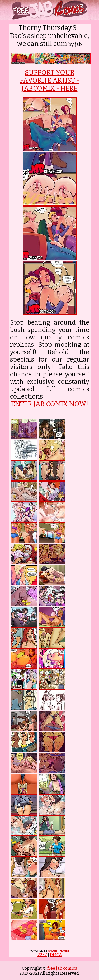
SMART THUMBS (59, 951)
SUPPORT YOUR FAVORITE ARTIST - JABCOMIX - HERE (49, 81)
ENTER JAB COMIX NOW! (50, 404)
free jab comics (62, 968)
